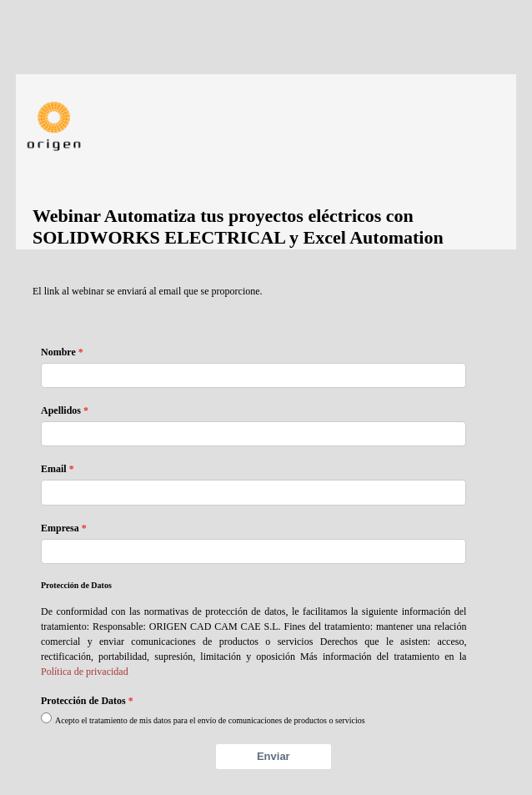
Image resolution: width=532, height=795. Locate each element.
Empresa (60, 528)
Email (54, 469)
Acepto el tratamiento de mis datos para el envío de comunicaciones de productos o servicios (210, 720)
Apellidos (61, 410)
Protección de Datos (83, 701)
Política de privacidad (85, 672)
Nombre (58, 352)
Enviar (274, 756)
